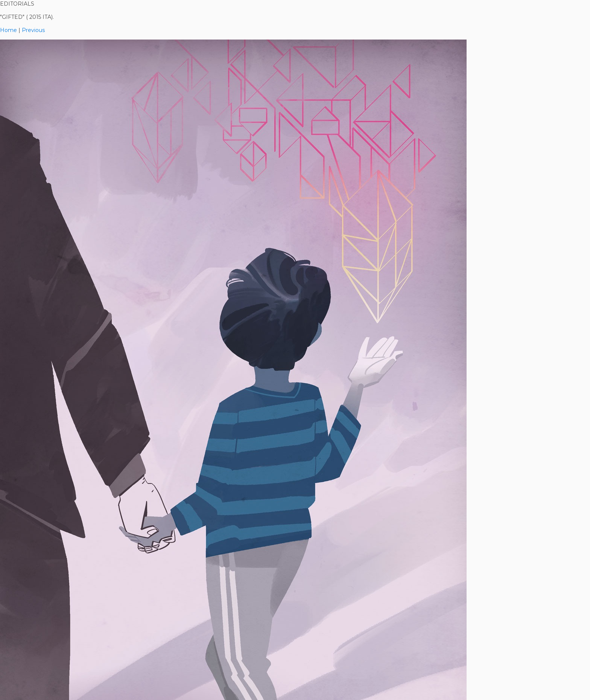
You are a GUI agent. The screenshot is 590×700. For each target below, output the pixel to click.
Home (8, 30)
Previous (33, 30)
